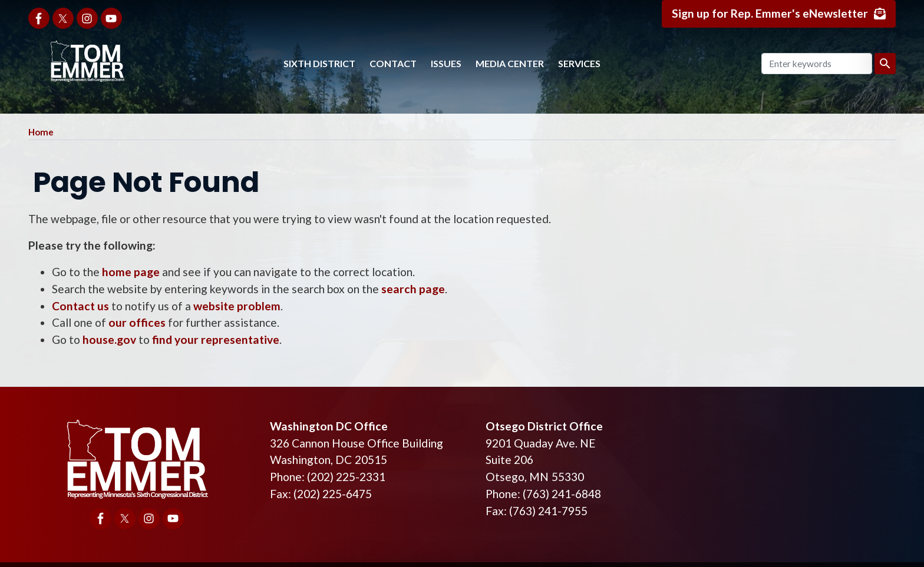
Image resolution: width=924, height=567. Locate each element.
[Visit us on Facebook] (39, 18)
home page (131, 272)
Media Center (510, 63)
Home (41, 132)
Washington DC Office (329, 426)
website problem (237, 306)
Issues (446, 63)
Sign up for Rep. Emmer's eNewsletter (770, 13)
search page (413, 289)
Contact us (80, 306)
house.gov (109, 339)
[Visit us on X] (63, 18)
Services (579, 63)
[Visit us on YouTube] (111, 18)
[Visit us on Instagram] (87, 18)
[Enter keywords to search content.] (817, 64)
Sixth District (319, 63)
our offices (137, 322)
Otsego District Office (544, 426)
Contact (393, 63)
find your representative (216, 339)
